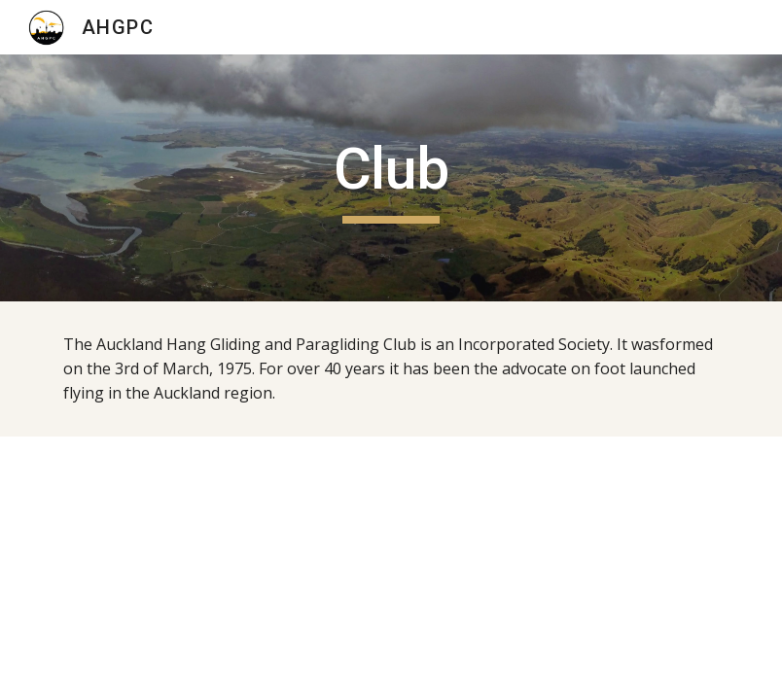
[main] (391, 178)
